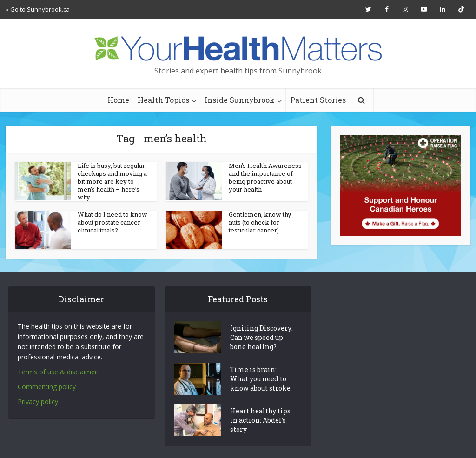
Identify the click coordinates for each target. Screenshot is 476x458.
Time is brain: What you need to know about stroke (260, 379)
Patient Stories (318, 100)
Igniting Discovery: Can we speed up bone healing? (261, 337)
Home (118, 100)
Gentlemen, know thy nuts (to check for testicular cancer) (260, 222)
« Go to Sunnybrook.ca (38, 9)
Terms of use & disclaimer (57, 372)
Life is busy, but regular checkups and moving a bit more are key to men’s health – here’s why (112, 181)
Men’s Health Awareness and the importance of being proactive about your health (265, 177)
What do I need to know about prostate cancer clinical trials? (112, 222)
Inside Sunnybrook (240, 100)
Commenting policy (47, 387)
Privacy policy (38, 402)
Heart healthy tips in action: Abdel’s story (260, 420)
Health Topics (163, 100)
